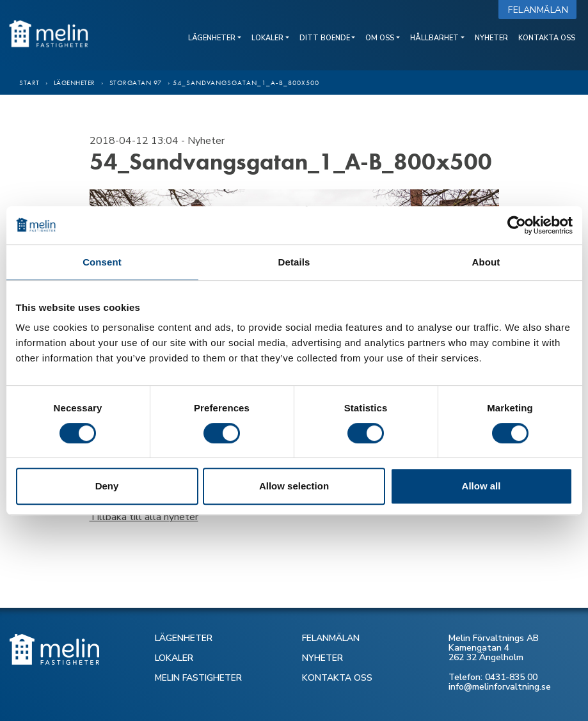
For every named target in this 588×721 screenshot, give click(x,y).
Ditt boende (325, 38)
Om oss (380, 38)
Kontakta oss (547, 38)
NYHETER (322, 658)
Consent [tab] (102, 262)
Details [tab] (294, 262)
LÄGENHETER (184, 638)
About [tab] (486, 262)
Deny (107, 486)
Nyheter (491, 38)
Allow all (481, 486)
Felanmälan (541, 10)
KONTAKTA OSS (337, 678)
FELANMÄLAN (331, 638)
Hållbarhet (434, 38)
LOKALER (174, 658)
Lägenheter (212, 38)
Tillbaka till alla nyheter (144, 517)
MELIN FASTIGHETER (198, 678)
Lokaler (267, 38)
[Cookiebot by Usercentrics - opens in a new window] (517, 225)
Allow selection (294, 486)
